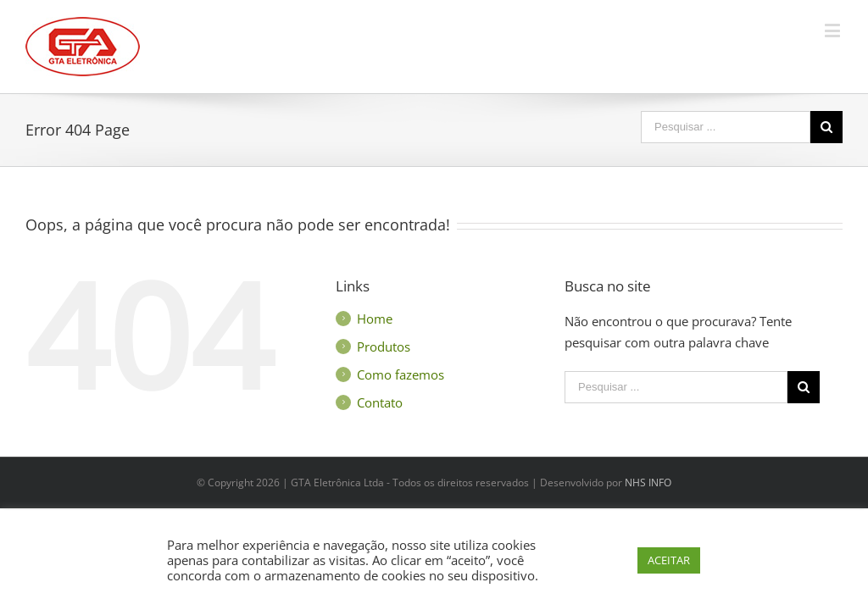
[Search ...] (726, 127)
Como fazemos (401, 374)
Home (375, 319)
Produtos (384, 347)
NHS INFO (648, 482)
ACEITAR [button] (669, 560)
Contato (380, 402)
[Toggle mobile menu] (834, 30)
